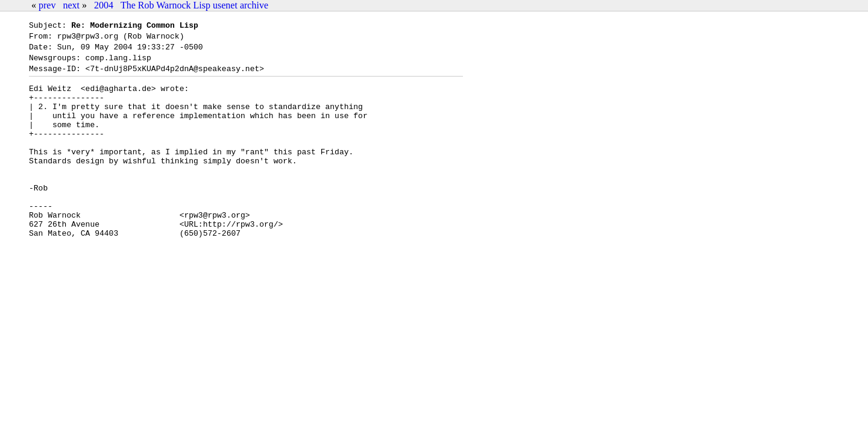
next (71, 5)
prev (47, 5)
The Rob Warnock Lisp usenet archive (194, 5)
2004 (104, 5)
